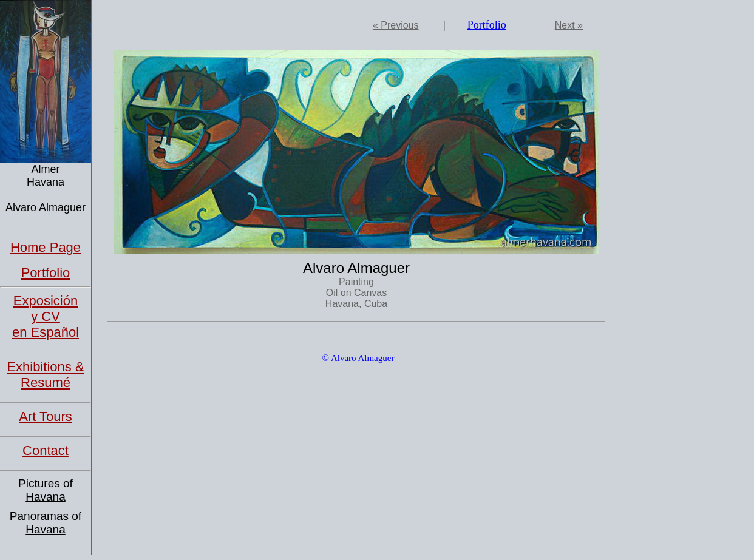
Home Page (46, 247)
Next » (569, 25)
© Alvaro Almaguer (358, 358)
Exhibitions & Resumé (45, 375)
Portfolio (46, 273)
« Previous (396, 25)
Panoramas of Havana (46, 523)
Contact (46, 450)
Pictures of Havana (46, 490)
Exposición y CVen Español (46, 316)
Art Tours (46, 417)
